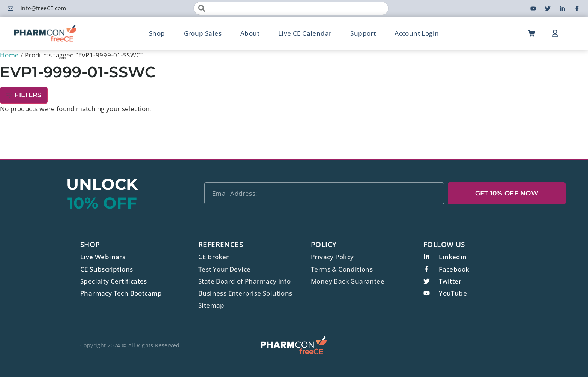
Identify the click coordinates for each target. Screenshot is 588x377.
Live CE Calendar (305, 33)
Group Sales (203, 33)
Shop (157, 33)
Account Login (417, 33)
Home (10, 55)
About (250, 33)
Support (363, 33)
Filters (24, 95)
